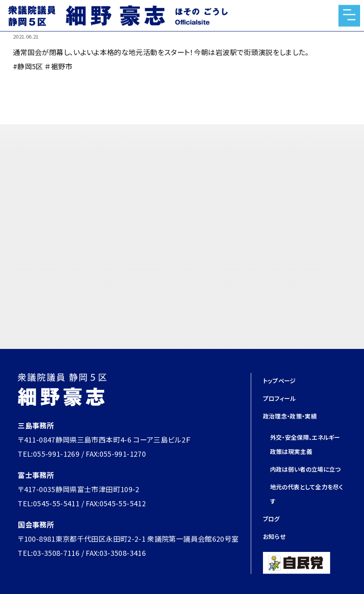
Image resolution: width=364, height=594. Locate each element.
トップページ (283, 380)
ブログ (273, 532)
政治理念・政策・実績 (296, 415)
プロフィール (283, 398)
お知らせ (276, 550)
